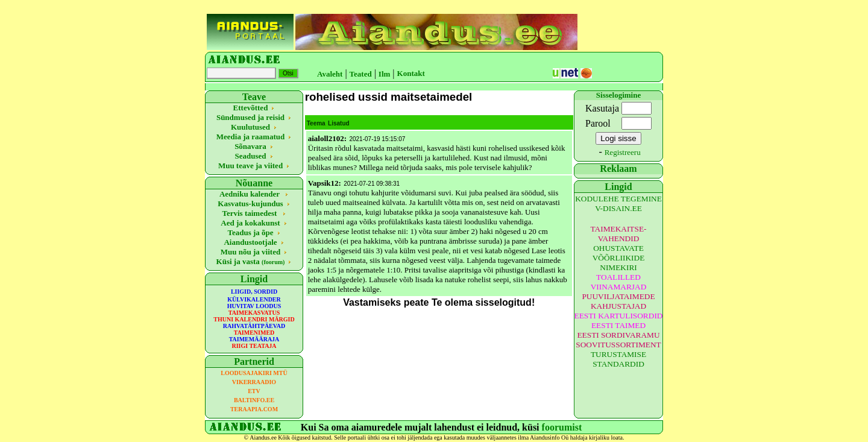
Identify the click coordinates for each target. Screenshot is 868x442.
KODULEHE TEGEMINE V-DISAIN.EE (618, 204)
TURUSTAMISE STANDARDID (618, 359)
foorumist (562, 427)
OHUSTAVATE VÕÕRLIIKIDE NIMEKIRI (619, 258)
